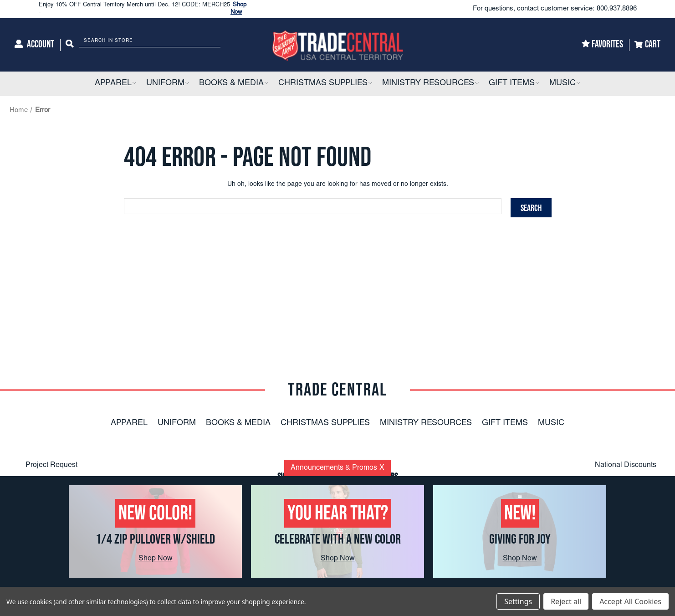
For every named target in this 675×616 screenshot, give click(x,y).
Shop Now (156, 559)
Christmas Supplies (325, 423)
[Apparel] (115, 84)
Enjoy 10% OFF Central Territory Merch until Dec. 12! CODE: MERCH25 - (149, 9)
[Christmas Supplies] (325, 84)
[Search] (70, 45)
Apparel (129, 423)
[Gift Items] (514, 84)
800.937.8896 (617, 9)
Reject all (566, 601)
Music (551, 423)
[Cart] (647, 45)
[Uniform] (168, 84)
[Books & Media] (234, 84)
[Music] (565, 84)
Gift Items (505, 423)
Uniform (177, 423)
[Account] (34, 45)
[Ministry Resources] (430, 84)
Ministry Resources (426, 423)
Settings (518, 601)
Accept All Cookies (630, 601)
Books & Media (238, 423)
